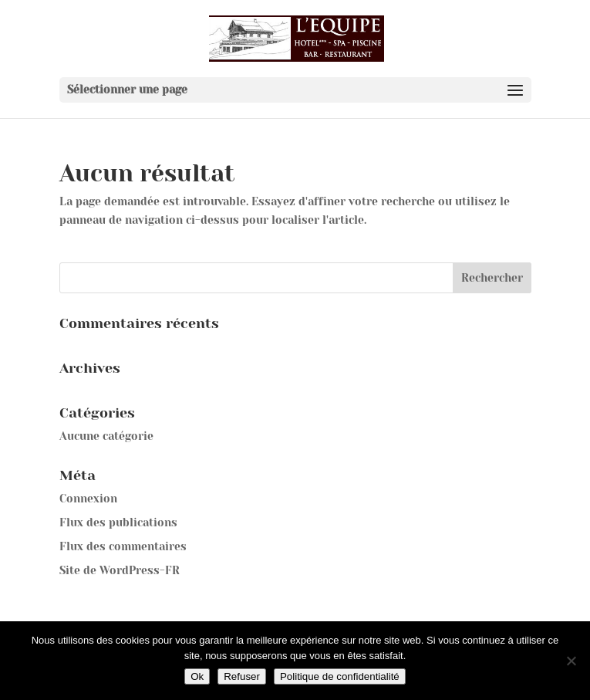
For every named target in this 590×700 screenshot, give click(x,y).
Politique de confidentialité (340, 676)
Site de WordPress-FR (120, 570)
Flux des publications (118, 522)
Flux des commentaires (123, 546)
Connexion (88, 499)
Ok (197, 676)
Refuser (242, 676)
